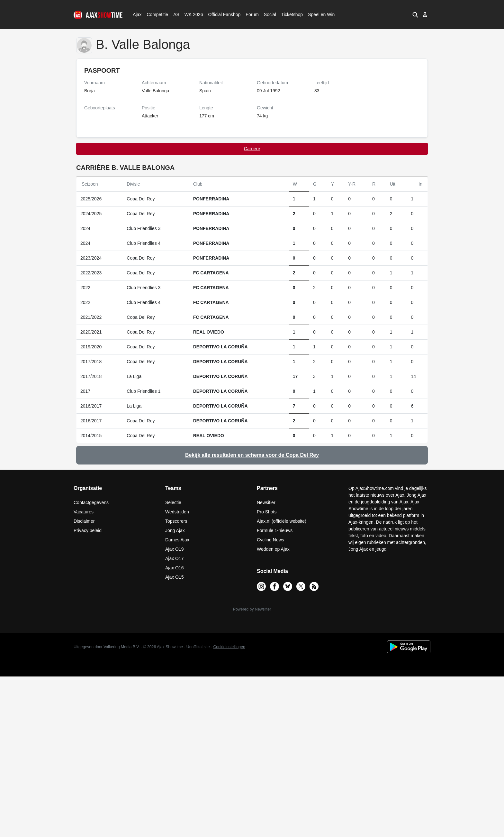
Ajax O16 (175, 568)
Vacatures (84, 512)
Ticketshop (292, 14)
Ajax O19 (175, 549)
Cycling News (270, 540)
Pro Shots (267, 512)
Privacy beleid (88, 530)
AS (176, 14)
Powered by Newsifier (252, 609)
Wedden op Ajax (273, 549)
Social (269, 14)
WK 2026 (192, 14)
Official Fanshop (221, 14)
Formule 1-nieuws (275, 530)
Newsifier (266, 502)
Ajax (137, 14)
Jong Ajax (175, 530)
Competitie (155, 14)
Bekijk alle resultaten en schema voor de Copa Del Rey (252, 455)
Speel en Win (321, 14)
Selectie (173, 502)
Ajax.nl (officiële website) (282, 521)
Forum (252, 14)
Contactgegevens (91, 502)
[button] (415, 14)
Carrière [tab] (252, 149)
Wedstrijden (177, 512)
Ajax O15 (175, 577)
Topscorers (176, 521)
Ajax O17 (175, 558)
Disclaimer (84, 521)
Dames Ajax (177, 540)
